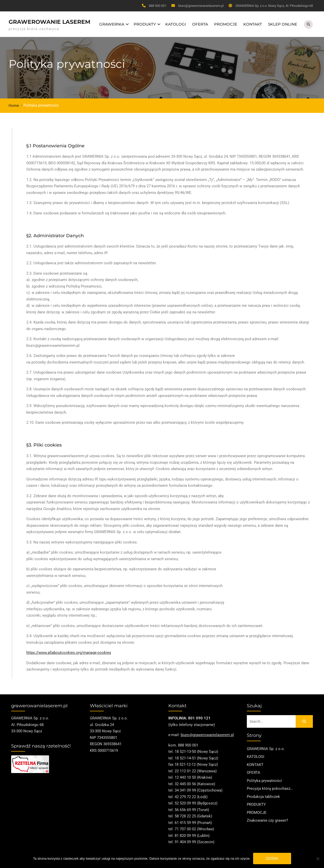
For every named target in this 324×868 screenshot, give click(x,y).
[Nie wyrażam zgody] (318, 859)
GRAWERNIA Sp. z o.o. (266, 746)
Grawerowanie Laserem (49, 21)
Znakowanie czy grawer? (267, 818)
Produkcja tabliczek (263, 794)
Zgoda (272, 858)
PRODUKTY (145, 23)
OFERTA (200, 23)
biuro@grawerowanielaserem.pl (201, 6)
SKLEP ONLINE (283, 23)
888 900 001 (158, 6)
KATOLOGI (176, 23)
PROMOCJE (226, 23)
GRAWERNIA (112, 23)
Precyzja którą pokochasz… (270, 786)
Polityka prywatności (264, 778)
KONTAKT (253, 23)
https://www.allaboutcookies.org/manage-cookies (69, 650)
